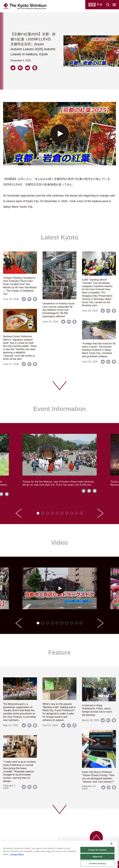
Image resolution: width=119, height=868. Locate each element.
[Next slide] (100, 513)
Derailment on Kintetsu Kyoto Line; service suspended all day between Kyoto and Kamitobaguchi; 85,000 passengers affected (59, 310)
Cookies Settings (97, 863)
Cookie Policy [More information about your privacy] (17, 854)
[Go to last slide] (19, 513)
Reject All (97, 857)
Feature (59, 652)
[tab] (38, 513)
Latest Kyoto (59, 237)
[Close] (111, 844)
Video (59, 543)
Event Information (59, 409)
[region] (59, 854)
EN (92, 5)
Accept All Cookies (97, 850)
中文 (100, 5)
